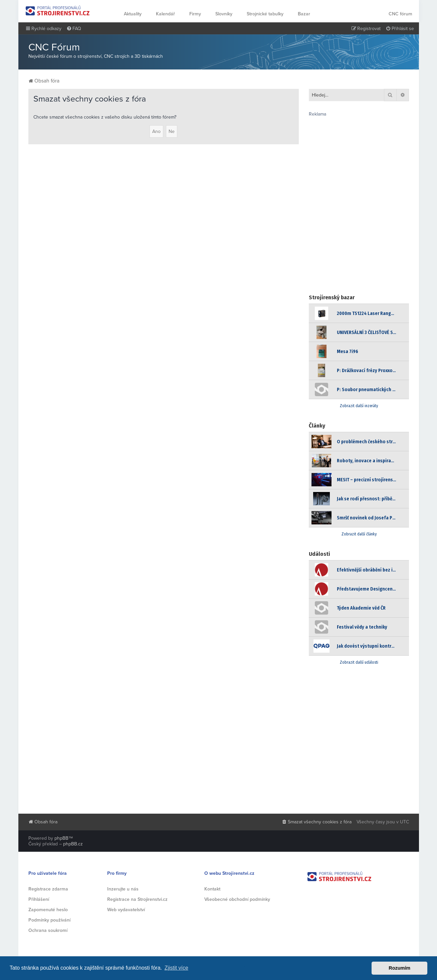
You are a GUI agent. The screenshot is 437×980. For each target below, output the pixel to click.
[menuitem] (74, 29)
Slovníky (224, 14)
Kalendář (165, 14)
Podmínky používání (49, 920)
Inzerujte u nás (123, 889)
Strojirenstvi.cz (58, 11)
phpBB (61, 838)
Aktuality (133, 14)
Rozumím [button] (399, 968)
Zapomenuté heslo (48, 910)
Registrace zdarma (48, 889)
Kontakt (212, 889)
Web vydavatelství (126, 910)
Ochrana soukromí (48, 930)
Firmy (195, 14)
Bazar (304, 14)
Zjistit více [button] (176, 968)
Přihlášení (39, 899)
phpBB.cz (73, 844)
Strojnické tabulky (265, 14)
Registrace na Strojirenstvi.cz (137, 899)
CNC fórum (400, 14)
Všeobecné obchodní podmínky (237, 899)
